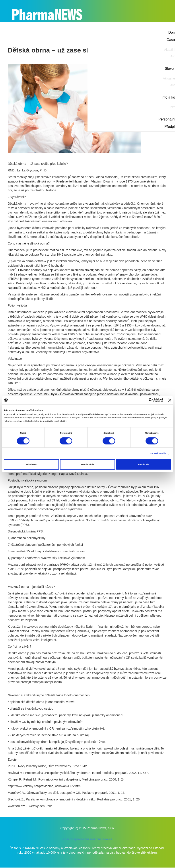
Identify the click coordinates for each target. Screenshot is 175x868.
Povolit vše (144, 464)
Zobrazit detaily (158, 454)
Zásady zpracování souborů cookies (87, 839)
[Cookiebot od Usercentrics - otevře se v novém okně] (144, 400)
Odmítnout (31, 464)
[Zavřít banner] (170, 400)
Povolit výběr (88, 464)
